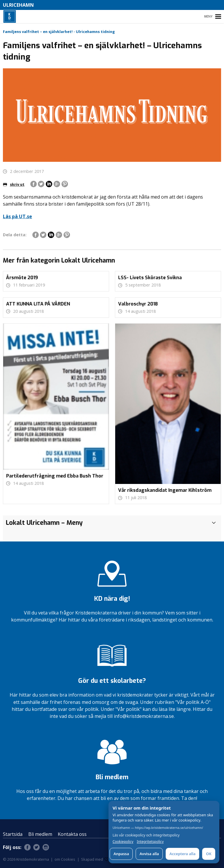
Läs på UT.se (17, 216)
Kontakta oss (72, 834)
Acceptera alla (182, 854)
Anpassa (121, 854)
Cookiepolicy (123, 842)
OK (209, 854)
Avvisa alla (149, 854)
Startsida (13, 834)
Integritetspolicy (150, 842)
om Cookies (65, 859)
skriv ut (14, 184)
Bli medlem (40, 834)
